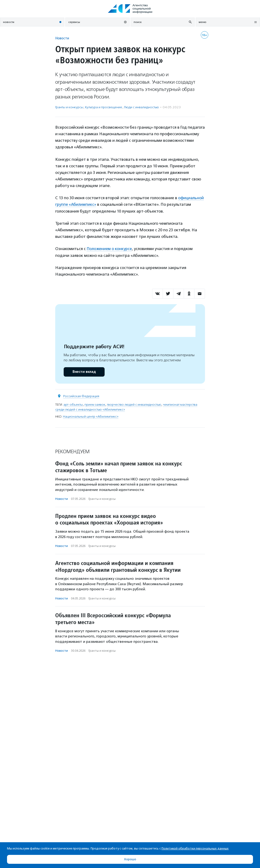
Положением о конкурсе (110, 248)
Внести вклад (84, 371)
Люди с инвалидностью (141, 107)
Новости (62, 38)
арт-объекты (73, 404)
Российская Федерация (81, 396)
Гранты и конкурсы (69, 107)
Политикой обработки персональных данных (195, 848)
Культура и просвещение (104, 107)
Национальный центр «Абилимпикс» (91, 416)
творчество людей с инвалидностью (134, 404)
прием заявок (95, 404)
